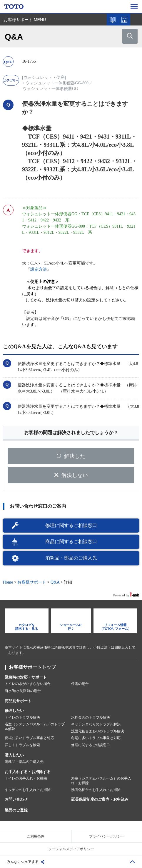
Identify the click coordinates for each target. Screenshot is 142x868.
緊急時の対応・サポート (26, 677)
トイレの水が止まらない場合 (28, 684)
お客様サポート (32, 582)
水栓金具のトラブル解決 (91, 717)
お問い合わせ (16, 799)
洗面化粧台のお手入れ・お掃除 (96, 790)
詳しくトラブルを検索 (22, 745)
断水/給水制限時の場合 (23, 691)
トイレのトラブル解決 (22, 717)
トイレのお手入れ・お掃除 (26, 778)
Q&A (55, 582)
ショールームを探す (124, 20)
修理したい (14, 711)
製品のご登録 (16, 810)
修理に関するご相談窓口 (71, 525)
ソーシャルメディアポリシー (71, 849)
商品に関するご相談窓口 (71, 542)
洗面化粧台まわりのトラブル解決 (98, 731)
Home (8, 582)
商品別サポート (18, 701)
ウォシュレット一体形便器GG (50, 89)
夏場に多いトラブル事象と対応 (29, 738)
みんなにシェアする (23, 862)
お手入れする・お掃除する (28, 772)
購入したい (14, 755)
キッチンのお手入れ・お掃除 (28, 790)
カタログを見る (113, 20)
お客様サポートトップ (32, 667)
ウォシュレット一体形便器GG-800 (57, 83)
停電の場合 (80, 684)
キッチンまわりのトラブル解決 (96, 724)
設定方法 (39, 269)
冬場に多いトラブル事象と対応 (96, 738)
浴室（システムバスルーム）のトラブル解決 (35, 727)
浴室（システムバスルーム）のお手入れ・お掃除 (101, 781)
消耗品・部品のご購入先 (71, 558)
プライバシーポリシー (107, 836)
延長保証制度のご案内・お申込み (100, 799)
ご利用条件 (36, 836)
